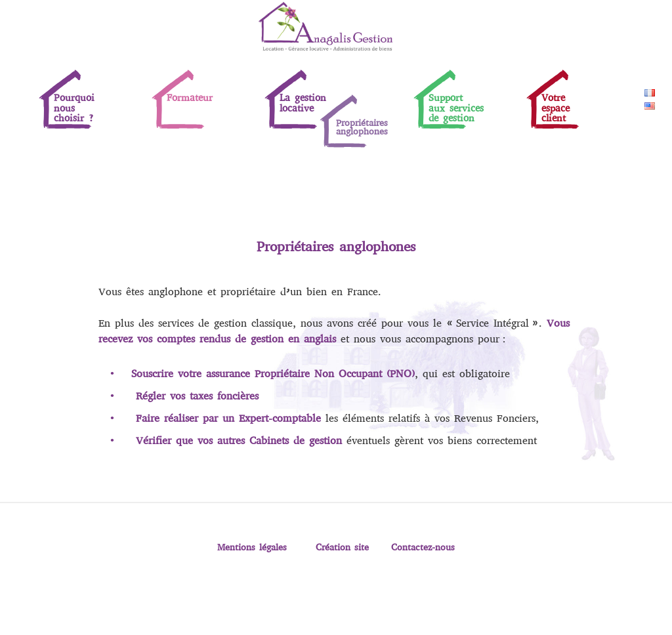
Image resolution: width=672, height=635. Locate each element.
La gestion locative (303, 103)
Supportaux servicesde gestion (456, 108)
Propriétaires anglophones (362, 127)
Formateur (190, 98)
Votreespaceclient (556, 108)
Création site (342, 547)
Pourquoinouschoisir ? (74, 108)
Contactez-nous (423, 547)
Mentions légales (252, 547)
